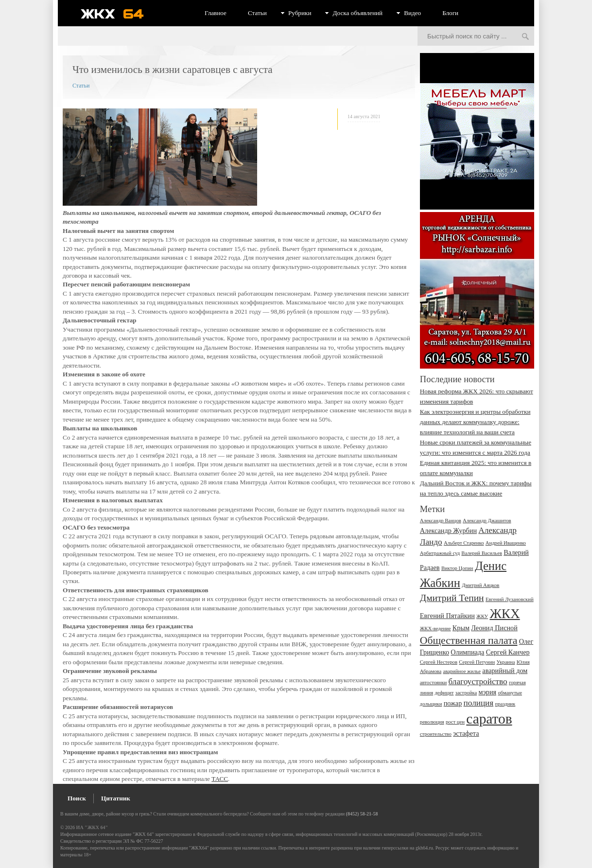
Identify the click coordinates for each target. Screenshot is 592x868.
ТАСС (220, 779)
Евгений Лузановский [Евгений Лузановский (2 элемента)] (510, 599)
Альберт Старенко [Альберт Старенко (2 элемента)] (464, 543)
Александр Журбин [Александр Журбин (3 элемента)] (448, 531)
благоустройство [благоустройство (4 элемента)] (478, 682)
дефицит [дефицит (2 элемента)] (444, 693)
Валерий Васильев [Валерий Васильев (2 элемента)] (482, 553)
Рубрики (300, 13)
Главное (216, 13)
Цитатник (116, 798)
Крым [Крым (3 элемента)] (461, 628)
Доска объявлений (357, 13)
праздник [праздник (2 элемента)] (505, 704)
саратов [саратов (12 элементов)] (489, 719)
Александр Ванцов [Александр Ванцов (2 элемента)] (441, 521)
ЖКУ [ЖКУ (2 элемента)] (482, 616)
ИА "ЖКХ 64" (92, 827)
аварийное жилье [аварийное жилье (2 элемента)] (462, 671)
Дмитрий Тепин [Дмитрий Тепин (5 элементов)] (452, 598)
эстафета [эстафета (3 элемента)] (466, 733)
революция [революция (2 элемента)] (432, 722)
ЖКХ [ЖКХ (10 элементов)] (505, 614)
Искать (525, 37)
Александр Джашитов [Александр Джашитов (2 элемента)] (487, 521)
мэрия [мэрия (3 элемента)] (488, 692)
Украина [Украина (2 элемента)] (506, 662)
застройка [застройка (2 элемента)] (466, 693)
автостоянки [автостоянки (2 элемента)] (433, 682)
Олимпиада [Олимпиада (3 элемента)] (467, 652)
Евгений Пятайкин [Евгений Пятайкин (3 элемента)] (447, 616)
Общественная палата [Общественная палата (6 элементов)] (469, 640)
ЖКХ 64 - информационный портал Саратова (119, 14)
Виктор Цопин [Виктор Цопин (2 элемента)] (457, 568)
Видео (412, 13)
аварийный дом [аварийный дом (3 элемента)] (505, 671)
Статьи (257, 13)
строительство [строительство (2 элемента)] (436, 734)
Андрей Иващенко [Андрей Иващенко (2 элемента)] (506, 543)
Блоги (450, 13)
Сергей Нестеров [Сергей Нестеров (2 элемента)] (439, 662)
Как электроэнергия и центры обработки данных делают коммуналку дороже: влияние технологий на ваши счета (475, 422)
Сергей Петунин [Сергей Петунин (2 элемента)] (477, 662)
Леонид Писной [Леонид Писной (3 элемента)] (494, 628)
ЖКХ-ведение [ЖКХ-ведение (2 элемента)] (435, 629)
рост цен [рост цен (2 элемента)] (455, 722)
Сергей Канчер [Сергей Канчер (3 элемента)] (508, 652)
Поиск (77, 798)
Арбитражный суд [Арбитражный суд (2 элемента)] (440, 553)
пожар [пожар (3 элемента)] (453, 703)
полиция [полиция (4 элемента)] (479, 703)
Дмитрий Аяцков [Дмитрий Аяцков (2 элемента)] (480, 585)
